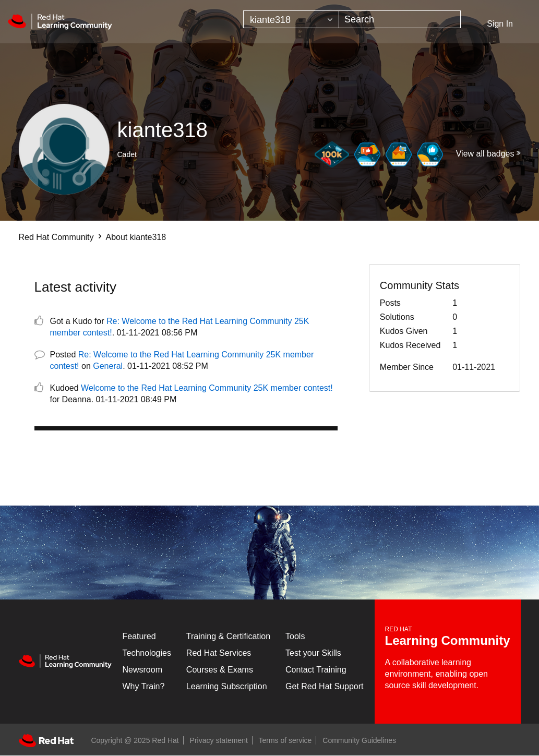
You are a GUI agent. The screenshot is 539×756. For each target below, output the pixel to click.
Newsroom (142, 670)
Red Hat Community (56, 237)
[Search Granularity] (291, 19)
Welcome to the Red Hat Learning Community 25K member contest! (207, 388)
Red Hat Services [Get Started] (219, 653)
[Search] (400, 19)
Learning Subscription (227, 686)
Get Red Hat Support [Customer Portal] (324, 686)
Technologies (147, 653)
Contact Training (316, 670)
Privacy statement (219, 740)
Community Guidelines (359, 740)
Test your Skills (313, 653)
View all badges (485, 154)
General (108, 366)
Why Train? (144, 686)
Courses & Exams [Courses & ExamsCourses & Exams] (220, 670)
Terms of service (285, 740)
